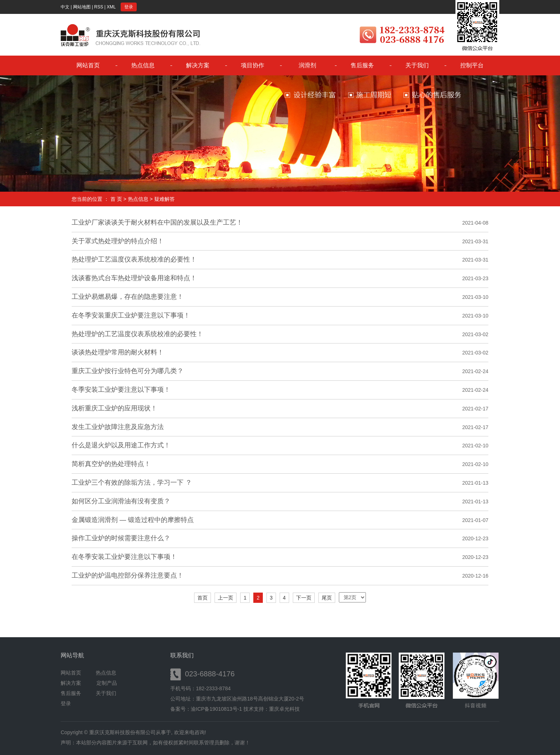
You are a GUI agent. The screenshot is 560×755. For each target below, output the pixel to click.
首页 (203, 598)
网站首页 (88, 65)
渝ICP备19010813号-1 (216, 709)
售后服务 (362, 65)
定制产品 (107, 683)
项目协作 (253, 65)
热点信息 (143, 65)
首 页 (116, 199)
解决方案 (198, 65)
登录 (129, 7)
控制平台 (472, 65)
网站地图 (82, 7)
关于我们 (417, 65)
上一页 (226, 598)
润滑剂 (307, 65)
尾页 (327, 598)
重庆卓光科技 (284, 709)
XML (111, 7)
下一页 (304, 598)
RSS (99, 7)
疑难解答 (164, 199)
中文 (65, 7)
